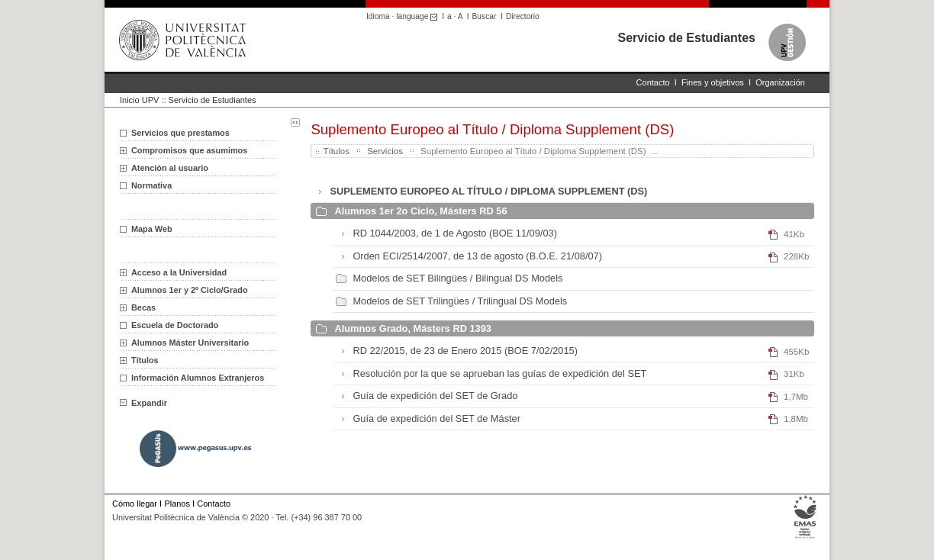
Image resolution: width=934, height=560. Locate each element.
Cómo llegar (135, 504)
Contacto (653, 82)
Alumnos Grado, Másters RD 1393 (413, 328)
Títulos (145, 360)
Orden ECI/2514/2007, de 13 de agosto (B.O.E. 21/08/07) (477, 256)
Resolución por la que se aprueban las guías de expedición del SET (499, 373)
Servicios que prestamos (180, 133)
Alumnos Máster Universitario (190, 343)
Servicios (385, 151)
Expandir (143, 403)
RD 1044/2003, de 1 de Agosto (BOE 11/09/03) (455, 233)
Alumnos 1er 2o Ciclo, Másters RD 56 (420, 211)
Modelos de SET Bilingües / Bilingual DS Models (457, 278)
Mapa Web (152, 229)
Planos (177, 504)
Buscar (485, 16)
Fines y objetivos (713, 82)
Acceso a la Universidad (179, 272)
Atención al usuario (170, 168)
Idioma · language (404, 16)
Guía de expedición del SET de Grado (435, 396)
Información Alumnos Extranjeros (198, 378)
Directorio (523, 16)
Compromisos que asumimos (189, 150)
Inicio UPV (139, 100)
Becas (143, 307)
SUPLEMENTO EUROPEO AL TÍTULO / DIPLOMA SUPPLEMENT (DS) (488, 191)
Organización (780, 82)
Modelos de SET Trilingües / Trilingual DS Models (460, 301)
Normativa (151, 185)
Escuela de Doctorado (175, 325)
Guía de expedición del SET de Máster (436, 418)
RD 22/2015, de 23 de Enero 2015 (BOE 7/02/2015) (465, 351)
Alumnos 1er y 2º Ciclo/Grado (190, 290)
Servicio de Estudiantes (686, 38)
